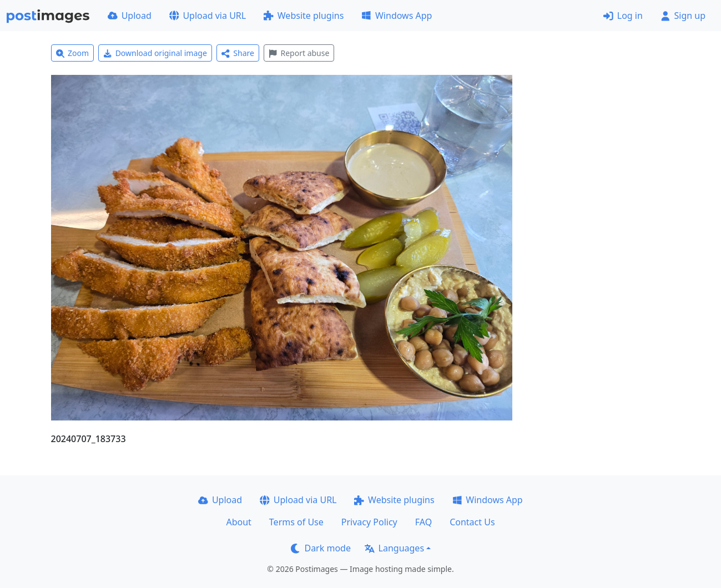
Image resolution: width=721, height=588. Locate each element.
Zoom (73, 53)
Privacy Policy (369, 522)
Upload (130, 16)
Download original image (155, 53)
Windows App (397, 16)
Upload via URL (208, 16)
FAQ (423, 522)
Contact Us (472, 522)
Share (238, 53)
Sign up (683, 16)
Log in (623, 16)
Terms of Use (296, 522)
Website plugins (304, 16)
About (238, 522)
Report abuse (299, 53)
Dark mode (321, 548)
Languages (394, 548)
